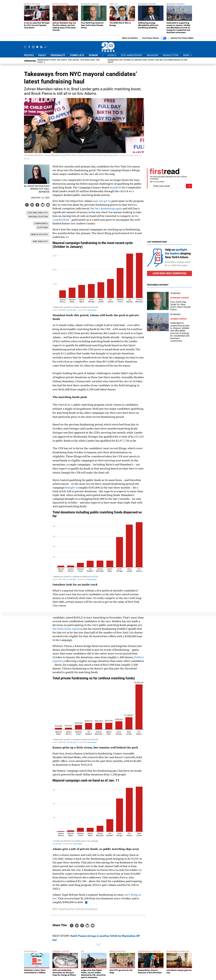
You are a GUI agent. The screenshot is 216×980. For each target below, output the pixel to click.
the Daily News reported (67, 629)
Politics (29, 55)
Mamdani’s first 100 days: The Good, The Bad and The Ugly (69, 61)
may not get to (102, 201)
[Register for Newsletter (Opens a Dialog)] (189, 186)
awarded (115, 187)
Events (112, 55)
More (188, 55)
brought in (71, 487)
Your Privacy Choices (154, 38)
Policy (42, 55)
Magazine (153, 55)
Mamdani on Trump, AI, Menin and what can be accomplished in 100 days (147, 61)
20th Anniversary (131, 55)
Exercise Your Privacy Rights (182, 38)
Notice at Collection (130, 38)
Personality (58, 55)
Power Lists (77, 55)
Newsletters (171, 55)
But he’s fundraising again (106, 208)
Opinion (93, 55)
